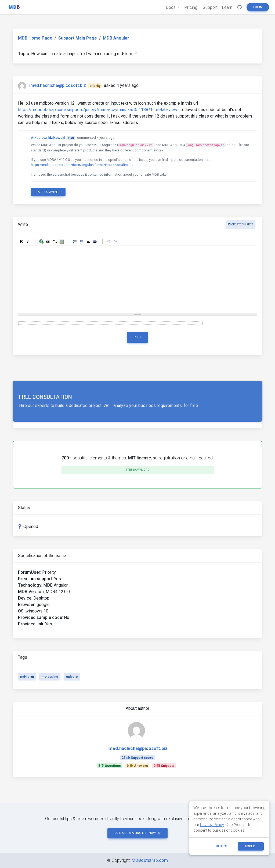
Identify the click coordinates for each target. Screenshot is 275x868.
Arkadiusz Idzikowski (48, 138)
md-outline (50, 677)
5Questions (110, 766)
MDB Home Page (35, 38)
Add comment (48, 192)
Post (137, 337)
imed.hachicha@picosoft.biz (58, 85)
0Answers (137, 766)
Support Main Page (78, 38)
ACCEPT (251, 846)
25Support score (137, 758)
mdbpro (72, 677)
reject (222, 846)
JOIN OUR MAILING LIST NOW (137, 833)
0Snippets (164, 766)
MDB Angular (116, 38)
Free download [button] (138, 470)
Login (258, 7)
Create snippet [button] (240, 224)
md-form (27, 677)
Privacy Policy (212, 825)
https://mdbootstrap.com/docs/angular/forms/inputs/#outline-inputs (85, 165)
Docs (171, 7)
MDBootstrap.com (150, 860)
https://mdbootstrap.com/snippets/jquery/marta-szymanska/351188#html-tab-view (98, 110)
